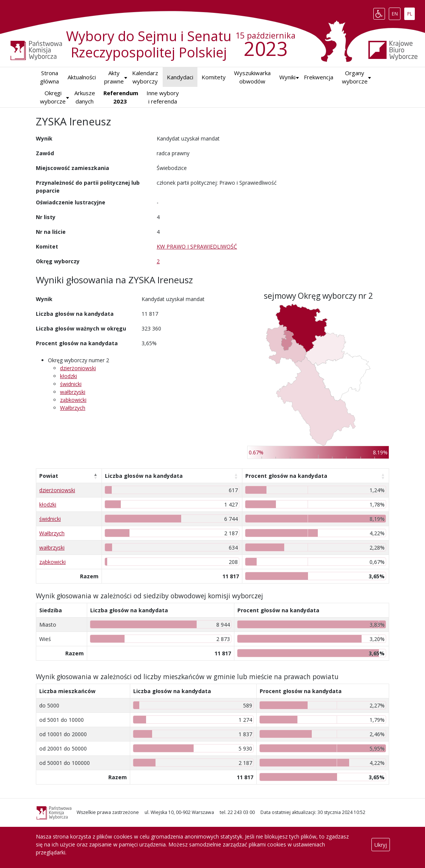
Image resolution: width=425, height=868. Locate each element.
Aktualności (82, 77)
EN (396, 12)
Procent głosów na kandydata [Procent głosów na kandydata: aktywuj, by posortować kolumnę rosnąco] (286, 476)
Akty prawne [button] (114, 77)
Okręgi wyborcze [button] (53, 97)
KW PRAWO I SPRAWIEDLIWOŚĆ (197, 246)
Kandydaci (180, 77)
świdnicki (71, 384)
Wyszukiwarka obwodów (252, 77)
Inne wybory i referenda (163, 97)
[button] (287, 77)
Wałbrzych (73, 408)
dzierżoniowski (78, 368)
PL (411, 12)
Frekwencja (319, 77)
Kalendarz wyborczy (145, 77)
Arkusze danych (85, 97)
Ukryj (381, 844)
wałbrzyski (73, 392)
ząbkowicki (73, 400)
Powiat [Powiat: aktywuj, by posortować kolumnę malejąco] (49, 476)
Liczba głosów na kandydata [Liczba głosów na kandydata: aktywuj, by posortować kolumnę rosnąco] (144, 476)
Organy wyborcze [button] (355, 77)
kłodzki (69, 376)
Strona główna (49, 77)
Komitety (214, 77)
